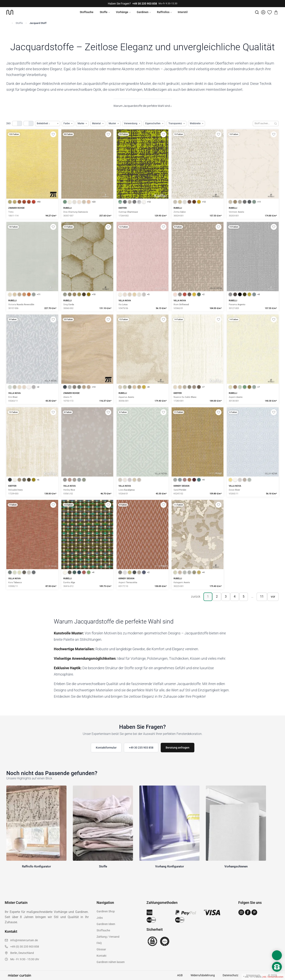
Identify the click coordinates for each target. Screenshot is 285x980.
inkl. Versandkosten (273, 977)
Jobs (100, 918)
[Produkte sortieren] (48, 124)
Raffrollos (163, 12)
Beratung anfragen (178, 748)
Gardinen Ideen (106, 924)
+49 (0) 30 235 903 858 (25, 947)
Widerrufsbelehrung (203, 975)
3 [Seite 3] (226, 597)
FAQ (99, 943)
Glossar (101, 949)
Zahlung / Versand (108, 937)
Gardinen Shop (106, 911)
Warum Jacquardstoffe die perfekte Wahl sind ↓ (143, 106)
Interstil (183, 12)
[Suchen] (276, 124)
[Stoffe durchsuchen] (263, 124)
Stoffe (104, 12)
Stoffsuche (87, 12)
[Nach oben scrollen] (277, 973)
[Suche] (257, 12)
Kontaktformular (106, 748)
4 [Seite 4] (235, 597)
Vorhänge (122, 12)
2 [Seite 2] (217, 597)
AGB (180, 975)
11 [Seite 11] (262, 597)
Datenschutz (230, 975)
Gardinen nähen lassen (111, 962)
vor (273, 597)
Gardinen (143, 12)
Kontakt (102, 956)
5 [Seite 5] (244, 597)
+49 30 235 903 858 (145, 4)
